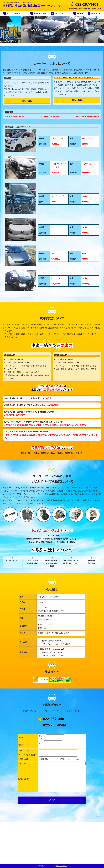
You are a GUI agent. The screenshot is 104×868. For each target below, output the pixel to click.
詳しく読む (27, 101)
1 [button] (46, 45)
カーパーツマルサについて (16, 13)
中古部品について (64, 759)
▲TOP (99, 816)
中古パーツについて (62, 13)
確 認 (52, 800)
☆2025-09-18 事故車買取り (15, 117)
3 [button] (52, 45)
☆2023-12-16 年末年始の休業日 (88, 117)
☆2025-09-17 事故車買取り (50, 117)
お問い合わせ (96, 13)
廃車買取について (40, 13)
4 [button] (55, 45)
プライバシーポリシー (61, 866)
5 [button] (58, 45)
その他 (76, 759)
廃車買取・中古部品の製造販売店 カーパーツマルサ (32, 6)
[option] (54, 29)
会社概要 (80, 13)
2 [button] (49, 45)
